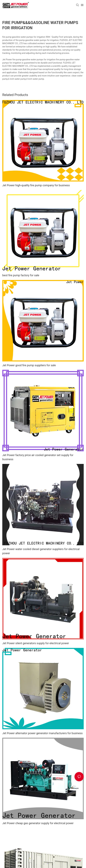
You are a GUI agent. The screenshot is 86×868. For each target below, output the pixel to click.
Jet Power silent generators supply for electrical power (36, 643)
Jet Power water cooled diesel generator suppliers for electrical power (41, 551)
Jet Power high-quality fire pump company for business (36, 185)
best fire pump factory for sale (21, 275)
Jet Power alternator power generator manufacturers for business (42, 733)
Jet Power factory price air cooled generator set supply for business (38, 457)
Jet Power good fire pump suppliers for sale (29, 365)
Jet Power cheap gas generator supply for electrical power (38, 823)
